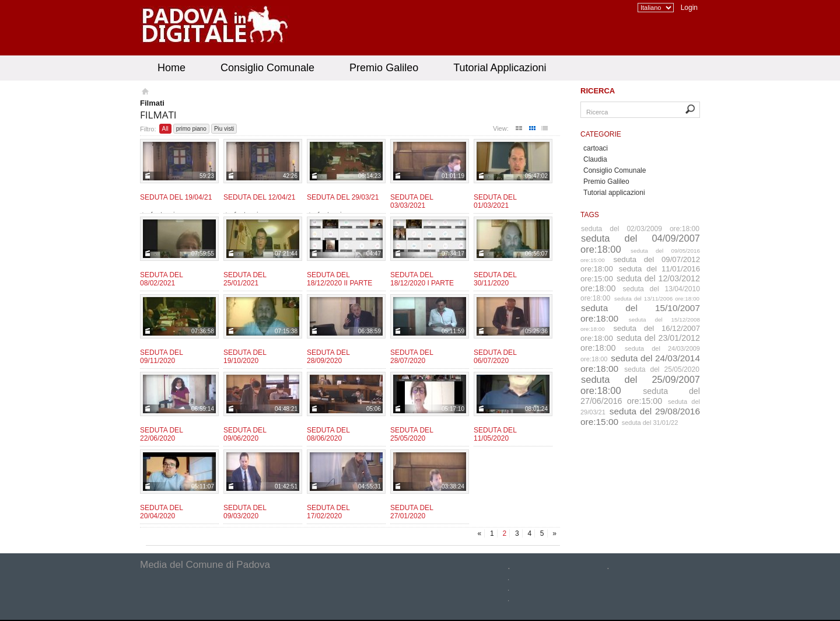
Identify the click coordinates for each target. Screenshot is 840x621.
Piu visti (224, 129)
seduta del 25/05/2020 (662, 369)
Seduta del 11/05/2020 (495, 434)
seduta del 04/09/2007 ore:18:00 (640, 244)
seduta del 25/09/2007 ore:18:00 (640, 385)
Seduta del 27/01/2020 (412, 512)
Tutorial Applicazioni (500, 68)
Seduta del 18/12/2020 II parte (339, 279)
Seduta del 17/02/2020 (328, 512)
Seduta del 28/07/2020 (412, 357)
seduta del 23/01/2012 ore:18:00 (640, 343)
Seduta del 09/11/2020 (161, 357)
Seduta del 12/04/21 (259, 197)
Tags (590, 215)
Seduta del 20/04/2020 (161, 512)
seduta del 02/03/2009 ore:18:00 (640, 229)
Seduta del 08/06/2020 (328, 434)
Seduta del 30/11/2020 (495, 279)
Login (689, 8)
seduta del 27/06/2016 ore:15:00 (640, 396)
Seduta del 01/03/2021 (495, 201)
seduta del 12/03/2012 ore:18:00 (640, 283)
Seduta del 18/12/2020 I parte (422, 279)
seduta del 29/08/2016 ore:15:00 (640, 416)
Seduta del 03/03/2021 (412, 201)
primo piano (191, 129)
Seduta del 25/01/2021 (245, 279)
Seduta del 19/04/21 (176, 197)
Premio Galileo (384, 68)
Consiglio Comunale (267, 68)
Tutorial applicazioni (614, 193)
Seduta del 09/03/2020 (245, 512)
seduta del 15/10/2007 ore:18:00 (640, 313)
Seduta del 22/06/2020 (161, 434)
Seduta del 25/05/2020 (412, 434)
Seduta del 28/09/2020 (328, 357)
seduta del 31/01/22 (650, 423)
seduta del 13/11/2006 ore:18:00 (657, 299)
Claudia (595, 159)
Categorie (601, 134)
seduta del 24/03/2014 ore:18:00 (640, 363)
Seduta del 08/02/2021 (161, 279)
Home (171, 68)
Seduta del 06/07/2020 (495, 357)
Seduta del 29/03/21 (343, 197)
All (165, 129)
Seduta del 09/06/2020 (245, 434)
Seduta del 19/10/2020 (245, 357)
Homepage (144, 93)
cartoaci (596, 148)
